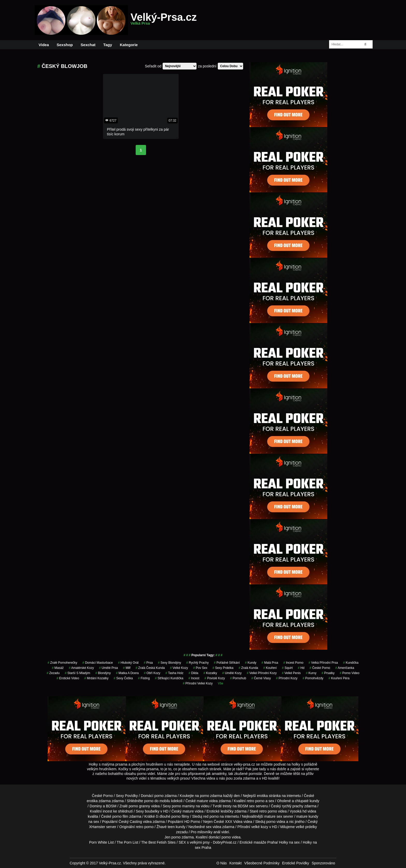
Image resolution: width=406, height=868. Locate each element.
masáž (58, 668)
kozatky (210, 673)
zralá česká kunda (150, 668)
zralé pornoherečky (63, 663)
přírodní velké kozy (198, 683)
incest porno (293, 663)
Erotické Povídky (295, 863)
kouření (270, 668)
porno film (120, 816)
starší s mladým (77, 673)
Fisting (144, 678)
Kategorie (129, 45)
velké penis (291, 673)
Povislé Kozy (215, 678)
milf (127, 668)
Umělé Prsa (108, 668)
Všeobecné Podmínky (262, 863)
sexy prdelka (223, 668)
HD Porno (192, 822)
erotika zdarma (99, 801)
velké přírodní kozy (262, 673)
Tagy (108, 45)
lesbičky (227, 811)
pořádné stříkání (227, 663)
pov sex (200, 668)
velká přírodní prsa (323, 663)
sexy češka (123, 678)
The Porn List (128, 842)
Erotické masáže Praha (258, 842)
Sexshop (65, 45)
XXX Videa (234, 822)
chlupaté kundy (307, 801)
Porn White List (101, 842)
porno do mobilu (157, 801)
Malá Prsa (270, 663)
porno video (350, 673)
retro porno (256, 801)
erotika (262, 796)
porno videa (276, 822)
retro (139, 827)
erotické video (68, 678)
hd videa (309, 811)
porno (159, 796)
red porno (211, 816)
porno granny (139, 806)
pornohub (238, 678)
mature (202, 801)
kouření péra (339, 678)
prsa (148, 663)
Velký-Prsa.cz (164, 20)
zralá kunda (248, 668)
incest (108, 811)
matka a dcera (127, 673)
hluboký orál (128, 663)
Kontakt (235, 863)
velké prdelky (306, 827)
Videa (44, 45)
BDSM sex (246, 806)
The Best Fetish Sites (158, 842)
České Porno (320, 668)
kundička (351, 663)
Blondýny (103, 673)
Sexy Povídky (127, 796)
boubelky (152, 811)
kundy (251, 663)
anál (217, 832)
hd (301, 668)
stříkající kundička (169, 678)
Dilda (193, 673)
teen (171, 827)
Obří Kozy (152, 673)
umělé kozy (232, 673)
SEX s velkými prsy (194, 842)
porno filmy (180, 816)
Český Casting (130, 822)
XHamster (97, 827)
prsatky (328, 673)
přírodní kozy (287, 678)
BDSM (111, 806)
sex (209, 827)
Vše (220, 683)
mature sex (273, 816)
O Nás (222, 863)
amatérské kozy (81, 668)
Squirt (287, 668)
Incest (194, 678)
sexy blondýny (169, 663)
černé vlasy (261, 678)
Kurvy (311, 673)
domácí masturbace (97, 663)
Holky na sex (289, 842)
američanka (345, 668)
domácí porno (220, 837)
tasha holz (174, 673)
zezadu (53, 673)
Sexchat (88, 45)
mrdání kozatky (96, 678)
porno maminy (183, 806)
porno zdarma (211, 796)
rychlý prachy (197, 663)
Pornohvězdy (313, 678)
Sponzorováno (323, 863)
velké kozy (179, 668)
